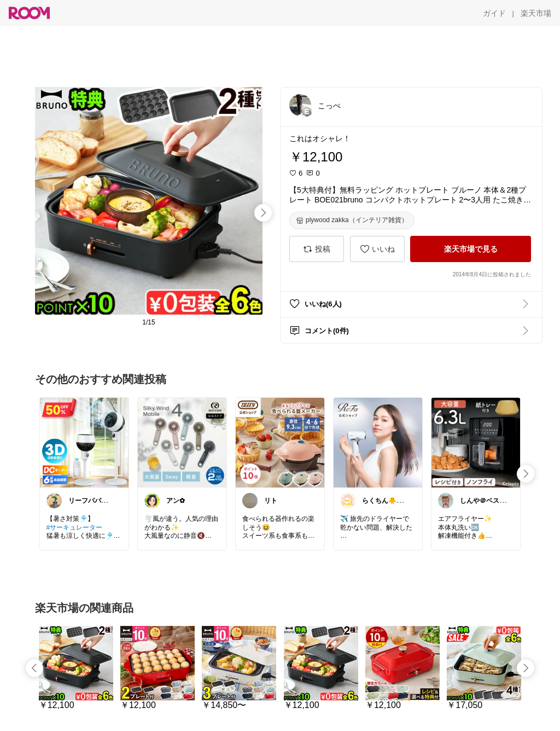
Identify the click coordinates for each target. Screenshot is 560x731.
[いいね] (377, 249)
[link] (84, 442)
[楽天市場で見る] (471, 249)
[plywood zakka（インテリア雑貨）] (352, 221)
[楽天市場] (536, 13)
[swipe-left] (34, 668)
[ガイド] (494, 13)
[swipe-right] (263, 213)
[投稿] (317, 249)
